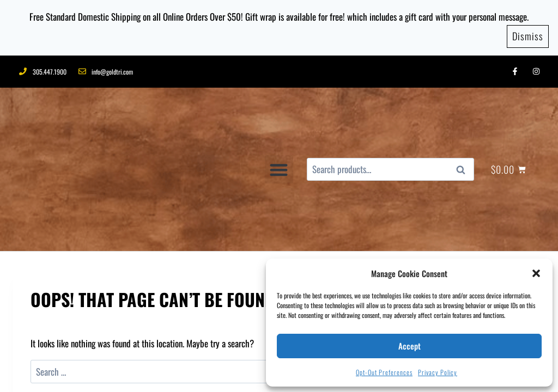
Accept (410, 346)
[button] (536, 273)
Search (464, 110)
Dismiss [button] (528, 32)
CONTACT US (153, 365)
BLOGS (113, 365)
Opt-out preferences (384, 372)
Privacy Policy (438, 372)
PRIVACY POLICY (210, 365)
